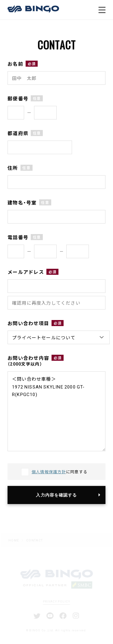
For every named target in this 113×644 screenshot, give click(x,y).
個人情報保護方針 (49, 472)
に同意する (60, 472)
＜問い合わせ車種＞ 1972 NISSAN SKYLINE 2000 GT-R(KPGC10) (56, 411)
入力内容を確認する (56, 495)
